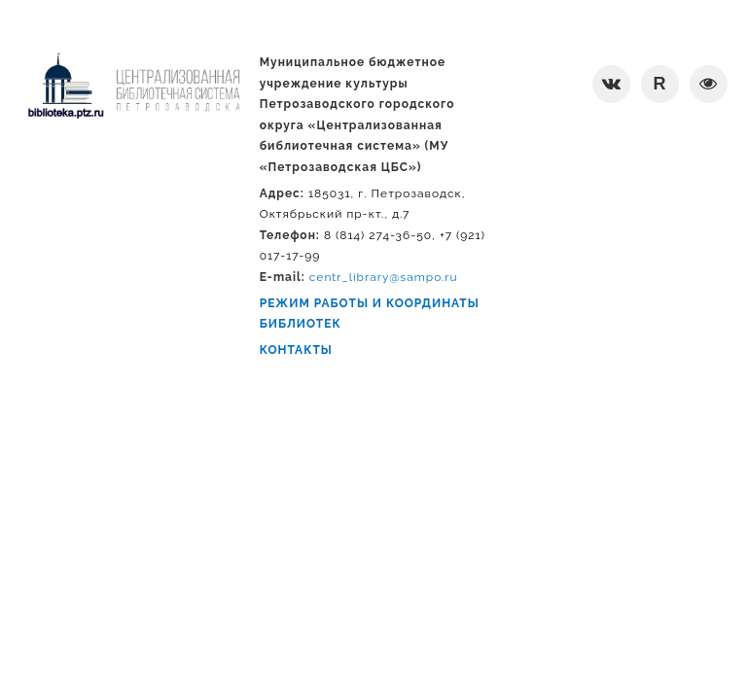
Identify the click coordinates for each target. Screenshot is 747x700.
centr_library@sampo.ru (384, 277)
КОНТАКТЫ (296, 350)
